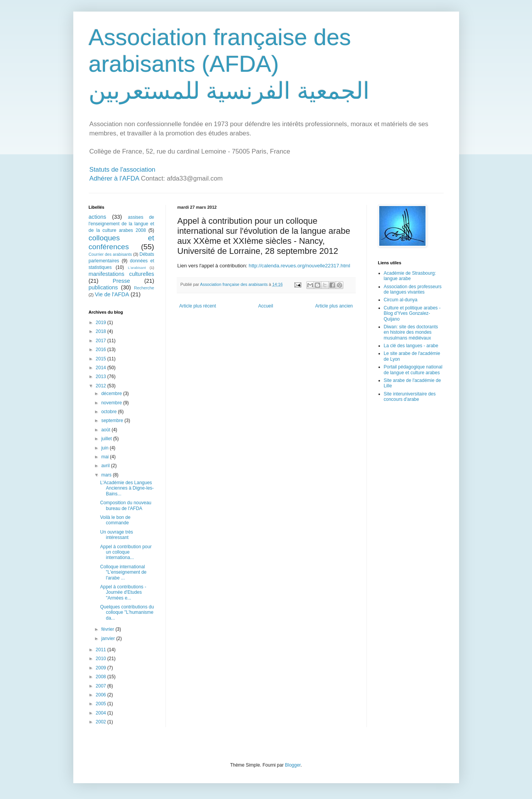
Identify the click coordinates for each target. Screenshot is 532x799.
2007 (101, 686)
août (106, 430)
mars (107, 475)
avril (106, 466)
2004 (101, 713)
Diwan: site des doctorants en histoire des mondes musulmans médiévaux (411, 332)
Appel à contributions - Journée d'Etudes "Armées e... (123, 592)
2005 (101, 704)
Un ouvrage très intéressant (116, 535)
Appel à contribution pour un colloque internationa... (126, 552)
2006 (101, 695)
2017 (101, 341)
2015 (101, 359)
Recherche (144, 288)
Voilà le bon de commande (115, 520)
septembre (113, 421)
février (108, 629)
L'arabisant (137, 268)
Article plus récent (198, 306)
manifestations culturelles (122, 274)
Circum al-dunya (401, 300)
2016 (101, 350)
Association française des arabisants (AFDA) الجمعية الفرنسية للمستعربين (229, 64)
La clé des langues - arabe (411, 346)
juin (105, 448)
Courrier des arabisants (111, 254)
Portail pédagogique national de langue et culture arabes (413, 370)
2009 (101, 668)
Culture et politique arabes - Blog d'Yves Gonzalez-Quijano (412, 313)
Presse (121, 281)
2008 (101, 677)
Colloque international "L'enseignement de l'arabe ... (123, 572)
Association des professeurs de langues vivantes (413, 289)
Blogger (293, 765)
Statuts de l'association (122, 170)
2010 (101, 659)
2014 (101, 368)
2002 (101, 722)
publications (103, 287)
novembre (112, 403)
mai (106, 457)
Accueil (266, 306)
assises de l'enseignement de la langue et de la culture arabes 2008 (122, 224)
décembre (112, 394)
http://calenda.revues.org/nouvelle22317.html (300, 266)
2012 (101, 386)
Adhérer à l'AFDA (114, 178)
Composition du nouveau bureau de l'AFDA (126, 505)
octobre (109, 412)
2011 (101, 650)
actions (98, 217)
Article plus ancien (334, 306)
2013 (101, 377)
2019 (101, 323)
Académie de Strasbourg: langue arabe (410, 276)
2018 (101, 331)
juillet (107, 439)
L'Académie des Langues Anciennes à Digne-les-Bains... (127, 488)
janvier (109, 639)
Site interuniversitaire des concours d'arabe (410, 397)
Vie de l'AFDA (112, 294)
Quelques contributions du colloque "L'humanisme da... (127, 612)
